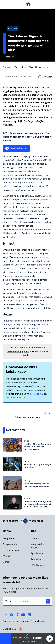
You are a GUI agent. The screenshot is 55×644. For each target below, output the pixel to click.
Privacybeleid (37, 621)
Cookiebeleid (10, 629)
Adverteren (37, 559)
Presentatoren (11, 550)
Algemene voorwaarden (16, 621)
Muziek (7, 556)
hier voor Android (15, 398)
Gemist (7, 562)
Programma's (10, 544)
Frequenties (9, 538)
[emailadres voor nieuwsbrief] (27, 601)
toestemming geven (18, 351)
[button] (50, 639)
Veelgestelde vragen (37, 546)
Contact (35, 538)
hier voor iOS (36, 394)
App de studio (38, 553)
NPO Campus (38, 565)
